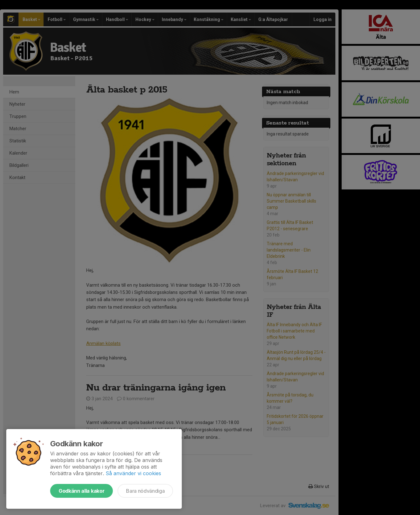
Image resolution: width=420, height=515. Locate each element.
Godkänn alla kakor (81, 491)
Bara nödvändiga (145, 491)
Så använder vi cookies (133, 473)
